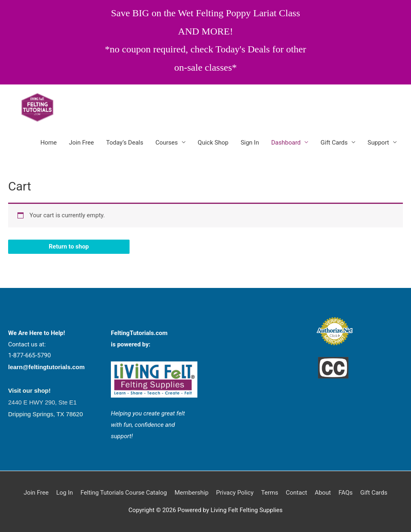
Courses (167, 143)
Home (48, 143)
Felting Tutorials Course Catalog (124, 493)
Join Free (81, 143)
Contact (296, 493)
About (323, 493)
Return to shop (69, 247)
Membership (192, 493)
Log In (64, 493)
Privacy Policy (235, 493)
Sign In (250, 143)
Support (378, 143)
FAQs (346, 493)
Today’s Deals (125, 143)
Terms (270, 493)
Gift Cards (334, 143)
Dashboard (286, 143)
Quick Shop (213, 143)
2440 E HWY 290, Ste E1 (42, 402)
